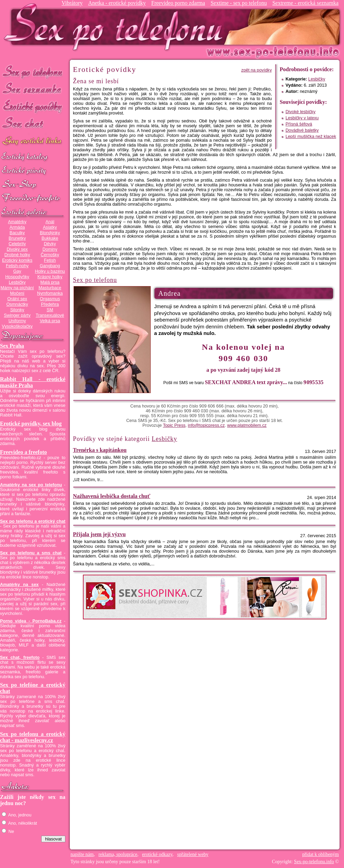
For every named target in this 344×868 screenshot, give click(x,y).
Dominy (50, 249)
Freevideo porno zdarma (178, 3)
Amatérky (17, 222)
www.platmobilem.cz (247, 425)
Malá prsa (50, 282)
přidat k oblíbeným (320, 854)
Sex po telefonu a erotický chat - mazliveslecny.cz (33, 737)
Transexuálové (50, 315)
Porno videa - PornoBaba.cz (31, 621)
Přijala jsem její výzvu (99, 534)
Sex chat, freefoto (20, 658)
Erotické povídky (33, 106)
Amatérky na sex (19, 585)
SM (50, 310)
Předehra (50, 304)
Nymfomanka (50, 293)
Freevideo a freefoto (23, 452)
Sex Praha (12, 346)
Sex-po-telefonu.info (314, 862)
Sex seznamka (33, 89)
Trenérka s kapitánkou (100, 450)
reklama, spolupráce (118, 854)
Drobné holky (17, 255)
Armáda (17, 227)
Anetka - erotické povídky (117, 3)
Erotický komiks (17, 260)
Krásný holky (50, 277)
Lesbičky (17, 282)
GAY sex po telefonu (33, 142)
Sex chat (33, 124)
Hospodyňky (17, 277)
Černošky (50, 255)
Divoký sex (17, 249)
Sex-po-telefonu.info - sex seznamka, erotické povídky (116, 27)
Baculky (17, 233)
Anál (50, 222)
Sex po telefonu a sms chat (31, 553)
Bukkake (50, 238)
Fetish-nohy (17, 266)
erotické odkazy (157, 854)
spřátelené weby (193, 854)
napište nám (82, 854)
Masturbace (50, 288)
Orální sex (17, 299)
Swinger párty (17, 315)
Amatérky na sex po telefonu (31, 485)
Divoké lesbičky (300, 112)
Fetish (50, 260)
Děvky (50, 244)
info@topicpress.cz (206, 425)
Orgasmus (50, 299)
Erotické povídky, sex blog (31, 424)
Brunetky (17, 238)
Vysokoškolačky (17, 326)
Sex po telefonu (33, 71)
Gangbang (50, 266)
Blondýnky (50, 233)
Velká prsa (50, 321)
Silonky (17, 310)
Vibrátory (72, 3)
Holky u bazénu (50, 271)
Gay (17, 271)
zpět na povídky (256, 70)
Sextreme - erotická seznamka (305, 3)
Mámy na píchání (17, 288)
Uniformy (17, 321)
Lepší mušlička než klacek (311, 137)
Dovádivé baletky (302, 130)
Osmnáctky (17, 304)
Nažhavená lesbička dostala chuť (112, 496)
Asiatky (50, 227)
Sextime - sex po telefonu (239, 3)
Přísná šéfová (299, 124)
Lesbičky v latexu (302, 118)
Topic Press (174, 425)
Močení (17, 293)
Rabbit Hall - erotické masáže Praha (33, 382)
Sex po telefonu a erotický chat (33, 521)
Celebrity (17, 244)
